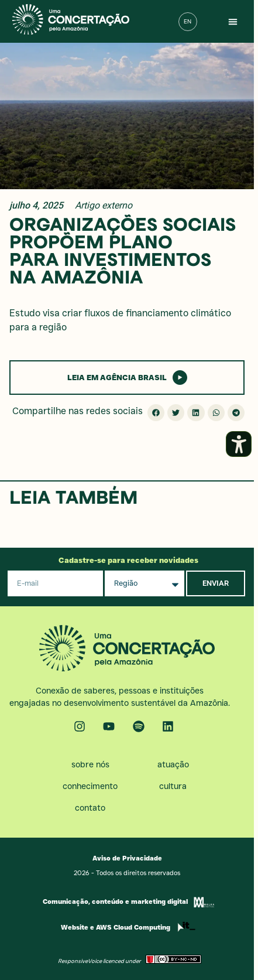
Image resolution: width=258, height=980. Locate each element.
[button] (233, 22)
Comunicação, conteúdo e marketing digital (115, 902)
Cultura (173, 786)
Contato (90, 808)
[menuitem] (188, 22)
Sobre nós (90, 764)
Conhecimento (90, 786)
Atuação (173, 764)
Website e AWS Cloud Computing (116, 927)
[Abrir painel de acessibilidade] (239, 444)
